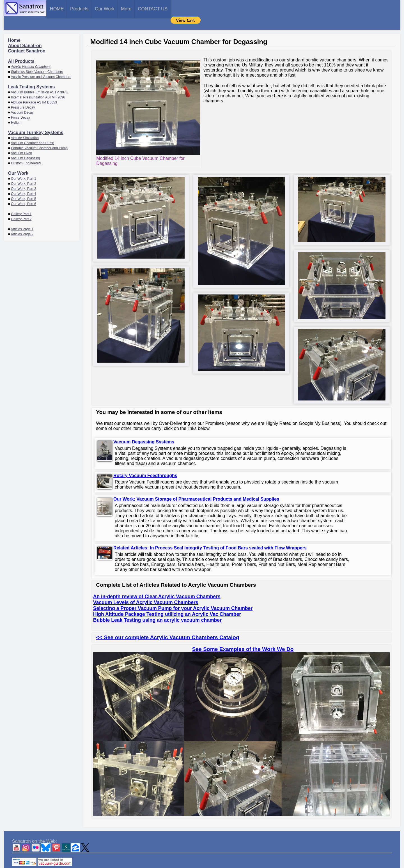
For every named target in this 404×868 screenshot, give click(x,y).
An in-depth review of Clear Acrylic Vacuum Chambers (157, 584)
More (195, 8)
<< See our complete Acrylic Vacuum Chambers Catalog (167, 624)
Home (14, 27)
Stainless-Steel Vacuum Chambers (37, 59)
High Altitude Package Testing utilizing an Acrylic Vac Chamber (167, 601)
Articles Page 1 (22, 216)
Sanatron (198, 865)
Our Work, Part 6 (24, 191)
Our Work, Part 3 (24, 176)
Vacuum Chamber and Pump (33, 130)
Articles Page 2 (22, 221)
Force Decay (20, 104)
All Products (21, 48)
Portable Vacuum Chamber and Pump (39, 135)
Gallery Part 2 (21, 206)
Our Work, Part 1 (24, 165)
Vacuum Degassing (25, 145)
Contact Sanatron (27, 38)
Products (109, 8)
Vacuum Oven (21, 140)
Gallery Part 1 (21, 201)
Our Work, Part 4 (24, 181)
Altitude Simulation (25, 125)
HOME (66, 8)
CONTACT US (242, 8)
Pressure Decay (23, 94)
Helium (16, 109)
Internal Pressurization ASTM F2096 (38, 84)
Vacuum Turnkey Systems (36, 119)
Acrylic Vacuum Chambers (31, 54)
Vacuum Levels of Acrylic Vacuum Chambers (146, 590)
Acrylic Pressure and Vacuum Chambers (41, 64)
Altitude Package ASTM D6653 (34, 89)
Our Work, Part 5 (24, 186)
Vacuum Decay (22, 99)
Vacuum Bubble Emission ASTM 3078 (39, 79)
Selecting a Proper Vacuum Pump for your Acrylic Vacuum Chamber (173, 595)
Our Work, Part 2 (24, 171)
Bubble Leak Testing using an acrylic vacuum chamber (157, 607)
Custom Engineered (26, 150)
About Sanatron (25, 32)
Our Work (154, 8)
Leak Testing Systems (32, 74)
